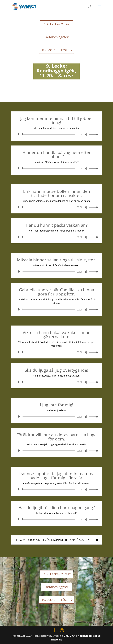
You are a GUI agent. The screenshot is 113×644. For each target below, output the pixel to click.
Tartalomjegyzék (56, 37)
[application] (56, 134)
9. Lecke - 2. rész (59, 24)
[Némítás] (86, 134)
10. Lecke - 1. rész (54, 50)
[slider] (49, 134)
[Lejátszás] (19, 134)
